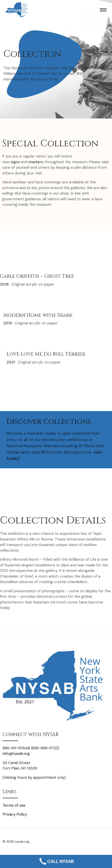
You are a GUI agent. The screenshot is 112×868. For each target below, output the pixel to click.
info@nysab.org (16, 753)
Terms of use (14, 805)
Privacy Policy (15, 814)
